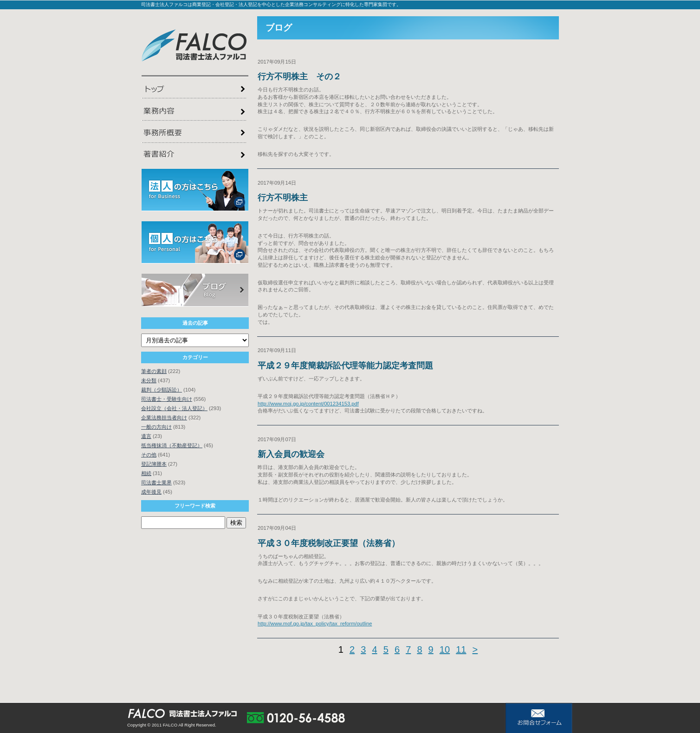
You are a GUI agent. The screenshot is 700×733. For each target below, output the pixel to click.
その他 (149, 455)
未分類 (149, 380)
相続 (146, 473)
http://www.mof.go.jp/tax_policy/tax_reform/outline (315, 624)
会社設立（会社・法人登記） (174, 408)
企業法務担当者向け (164, 418)
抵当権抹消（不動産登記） (172, 445)
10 (445, 649)
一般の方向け (156, 427)
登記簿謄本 (154, 464)
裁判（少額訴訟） (162, 390)
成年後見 (151, 492)
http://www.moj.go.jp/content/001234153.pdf (308, 404)
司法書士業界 (156, 482)
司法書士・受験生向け (167, 399)
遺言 (146, 436)
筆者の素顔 (154, 371)
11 (461, 649)
